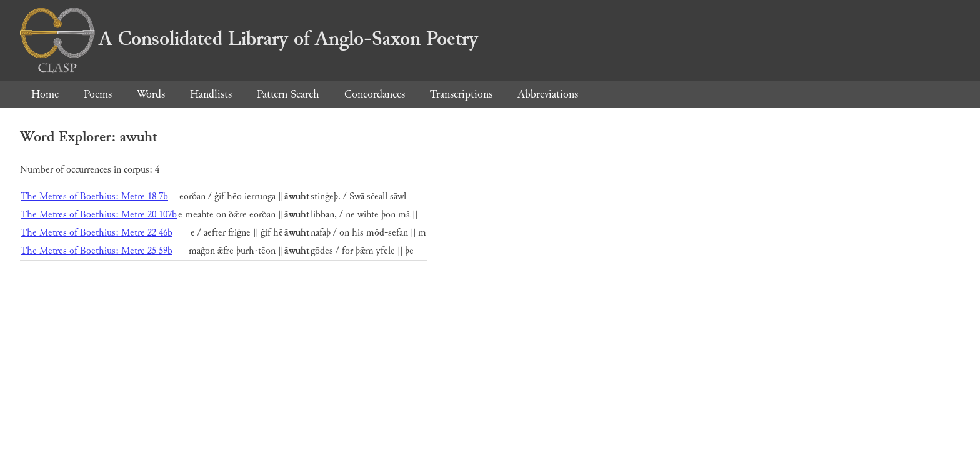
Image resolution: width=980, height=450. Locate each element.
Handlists (211, 94)
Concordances (375, 94)
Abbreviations (548, 94)
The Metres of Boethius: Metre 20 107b (99, 215)
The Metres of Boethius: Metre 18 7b (94, 197)
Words (151, 94)
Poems (98, 94)
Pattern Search (288, 94)
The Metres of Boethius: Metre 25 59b (97, 251)
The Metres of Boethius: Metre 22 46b (97, 233)
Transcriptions (461, 94)
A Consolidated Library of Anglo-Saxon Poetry (249, 39)
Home (45, 94)
